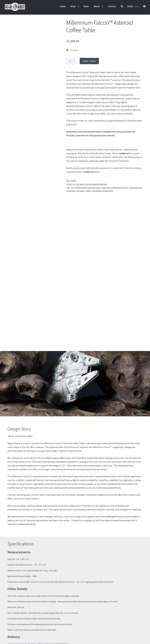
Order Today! (89, 61)
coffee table (80, 188)
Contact (112, 6)
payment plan (135, 188)
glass (99, 188)
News (86, 6)
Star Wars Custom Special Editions (91, 184)
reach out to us (27, 486)
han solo (106, 188)
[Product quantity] (71, 61)
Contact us (88, 172)
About (97, 6)
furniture (91, 188)
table (88, 191)
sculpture (71, 191)
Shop (73, 6)
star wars (80, 191)
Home (63, 6)
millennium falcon (120, 188)
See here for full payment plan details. (96, 135)
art (73, 188)
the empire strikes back (102, 191)
